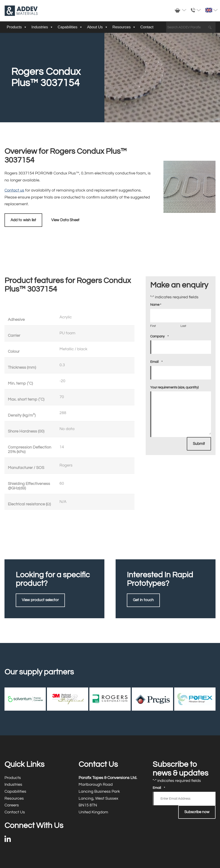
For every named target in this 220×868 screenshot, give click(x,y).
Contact (147, 27)
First (153, 326)
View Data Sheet (65, 220)
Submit (199, 444)
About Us (98, 27)
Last (183, 326)
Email (156, 362)
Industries (42, 27)
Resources (124, 27)
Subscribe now (197, 812)
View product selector (40, 600)
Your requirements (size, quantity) (174, 387)
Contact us (14, 190)
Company (159, 337)
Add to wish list (23, 220)
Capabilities (70, 27)
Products (17, 27)
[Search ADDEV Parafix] (191, 27)
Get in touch (143, 600)
